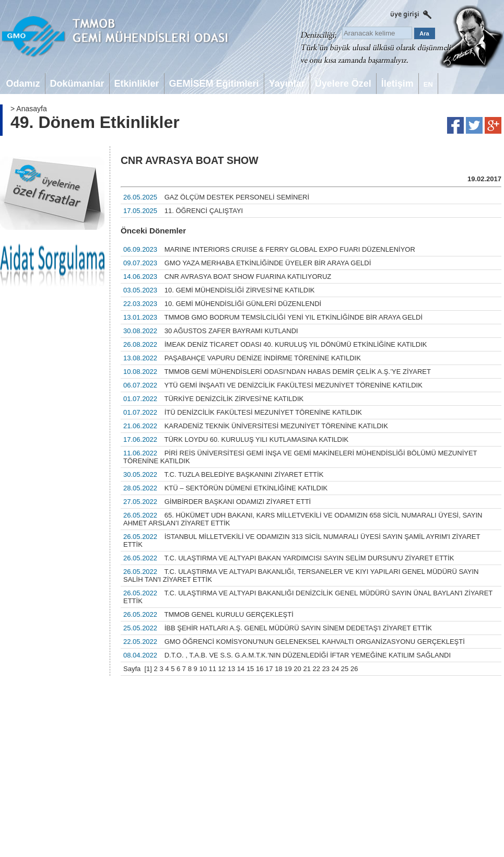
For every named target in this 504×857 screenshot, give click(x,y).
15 (250, 669)
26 (354, 669)
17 (269, 669)
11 (213, 669)
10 (203, 669)
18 (278, 669)
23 (326, 669)
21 (307, 669)
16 (260, 669)
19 (288, 669)
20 (297, 669)
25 (345, 669)
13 (231, 669)
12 (222, 669)
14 (241, 669)
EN (428, 84)
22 (317, 669)
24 (335, 669)
